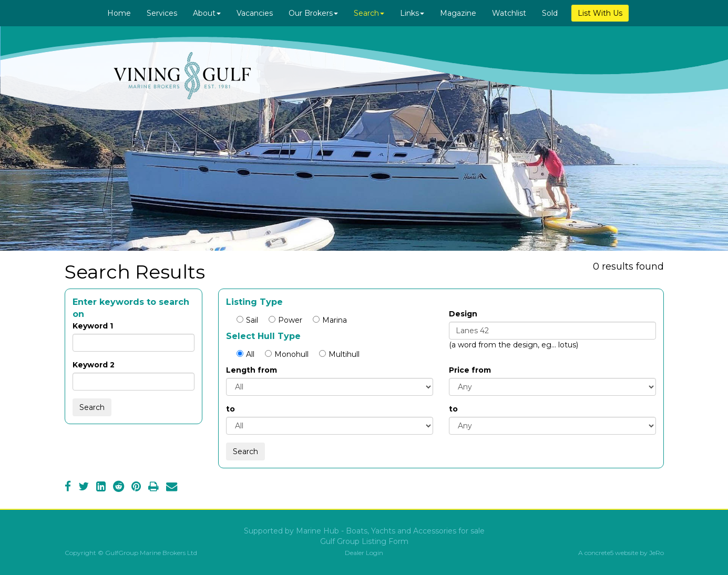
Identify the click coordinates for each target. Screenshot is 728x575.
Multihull (339, 354)
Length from (252, 370)
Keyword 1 (93, 326)
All (245, 354)
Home (119, 13)
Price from (470, 370)
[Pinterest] (136, 488)
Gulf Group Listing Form (364, 541)
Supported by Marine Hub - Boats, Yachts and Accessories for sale (364, 531)
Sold (550, 13)
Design (463, 314)
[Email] (172, 488)
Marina (330, 320)
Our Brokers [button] (313, 13)
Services (162, 13)
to (230, 409)
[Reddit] (119, 488)
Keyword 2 (94, 365)
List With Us (600, 13)
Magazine (458, 13)
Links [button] (412, 13)
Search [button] (369, 13)
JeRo (657, 553)
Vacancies (255, 13)
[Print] (153, 488)
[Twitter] (84, 488)
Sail (247, 320)
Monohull (287, 354)
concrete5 (599, 553)
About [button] (207, 13)
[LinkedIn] (101, 488)
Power (285, 320)
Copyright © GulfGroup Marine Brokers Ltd (131, 553)
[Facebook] (68, 488)
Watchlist (509, 13)
